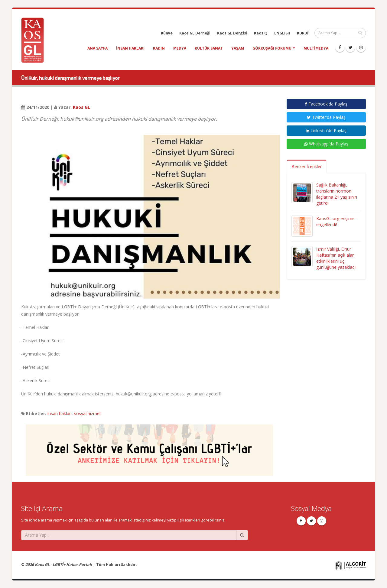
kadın (159, 48)
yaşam (238, 48)
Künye (167, 33)
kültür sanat (209, 48)
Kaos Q (261, 33)
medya (180, 48)
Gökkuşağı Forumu (272, 48)
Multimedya (316, 48)
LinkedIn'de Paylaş (326, 130)
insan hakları (130, 48)
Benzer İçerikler (307, 166)
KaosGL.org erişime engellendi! (335, 221)
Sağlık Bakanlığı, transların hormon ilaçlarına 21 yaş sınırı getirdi (337, 194)
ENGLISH (282, 33)
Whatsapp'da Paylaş (326, 144)
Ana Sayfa (98, 48)
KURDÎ (303, 33)
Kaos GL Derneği (195, 33)
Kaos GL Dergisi (232, 33)
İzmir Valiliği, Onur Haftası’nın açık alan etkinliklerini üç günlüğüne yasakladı (336, 258)
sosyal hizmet (88, 413)
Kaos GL (81, 107)
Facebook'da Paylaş (326, 104)
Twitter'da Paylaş (326, 117)
